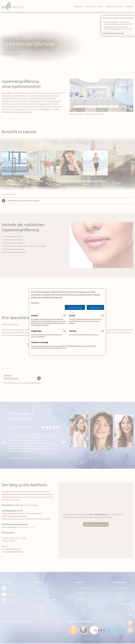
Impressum (35, 303)
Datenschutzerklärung (53, 297)
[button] (75, 307)
